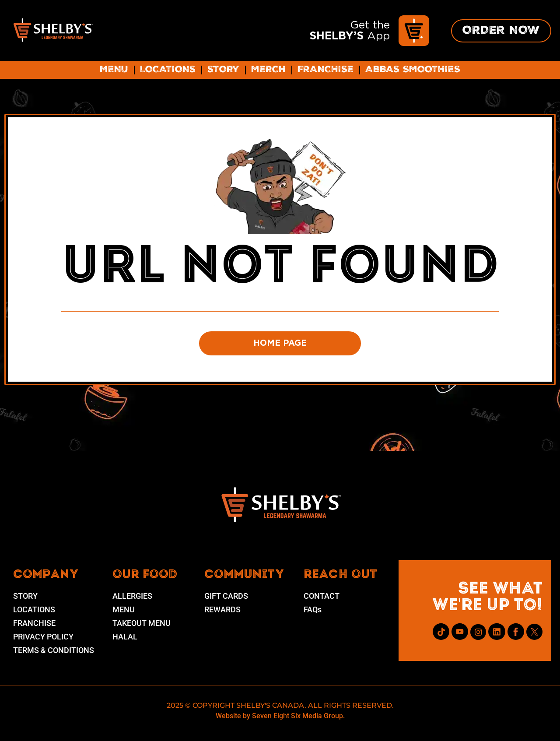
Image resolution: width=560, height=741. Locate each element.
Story (223, 70)
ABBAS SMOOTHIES (413, 70)
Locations (168, 70)
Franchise (325, 70)
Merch (268, 70)
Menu (114, 70)
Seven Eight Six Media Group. (298, 718)
